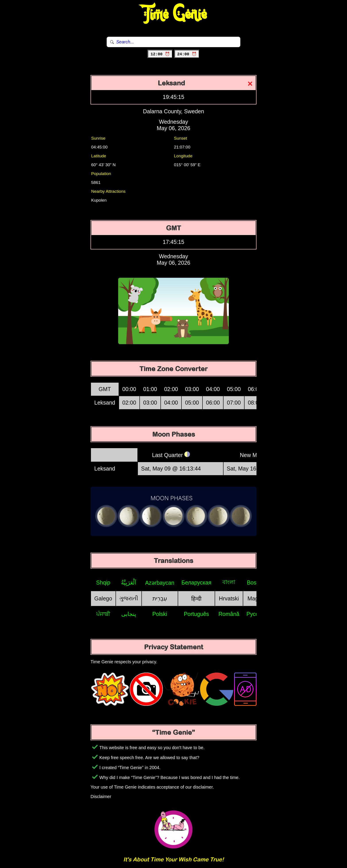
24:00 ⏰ (187, 54)
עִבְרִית (160, 598)
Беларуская (196, 583)
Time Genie (174, 14)
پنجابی (129, 614)
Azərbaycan (160, 583)
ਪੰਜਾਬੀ (103, 614)
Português (196, 614)
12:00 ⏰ (160, 54)
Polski (160, 614)
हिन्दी (196, 599)
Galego (103, 598)
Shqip (103, 583)
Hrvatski (229, 598)
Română (229, 614)
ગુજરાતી (129, 598)
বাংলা (229, 582)
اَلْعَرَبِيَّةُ (129, 583)
